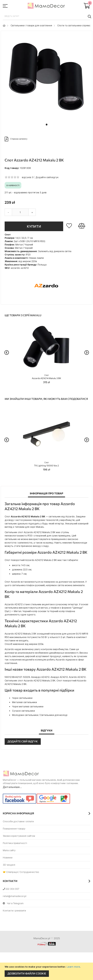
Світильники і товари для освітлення (31, 25)
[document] (47, 971)
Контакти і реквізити (14, 911)
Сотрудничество (29, 872)
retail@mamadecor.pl (15, 896)
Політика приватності (15, 843)
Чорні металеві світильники (28, 707)
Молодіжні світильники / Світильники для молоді (40, 715)
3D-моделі (9, 865)
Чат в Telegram (13, 903)
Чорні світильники (22, 698)
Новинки (8, 858)
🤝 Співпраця (10, 872)
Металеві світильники (24, 702)
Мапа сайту (9, 850)
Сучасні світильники (23, 711)
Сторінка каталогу (16, 139)
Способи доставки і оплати (18, 821)
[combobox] (46, 16)
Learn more (73, 967)
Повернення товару (14, 829)
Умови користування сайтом (19, 836)
